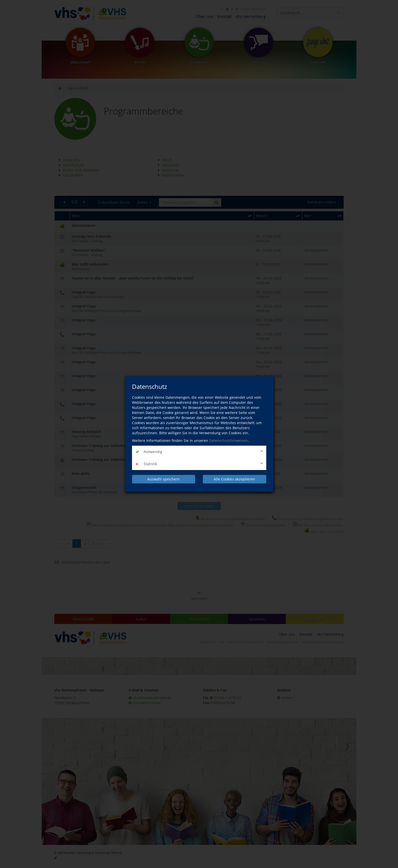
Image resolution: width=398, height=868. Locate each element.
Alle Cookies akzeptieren (234, 479)
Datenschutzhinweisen (229, 440)
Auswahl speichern (163, 479)
